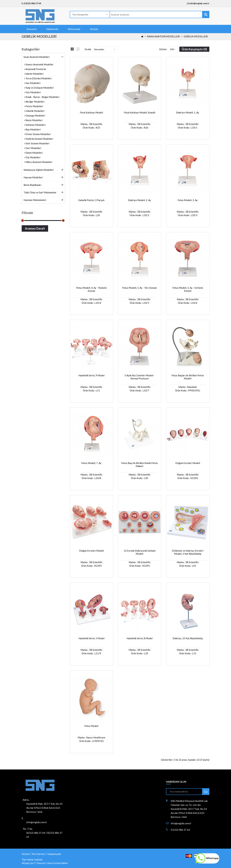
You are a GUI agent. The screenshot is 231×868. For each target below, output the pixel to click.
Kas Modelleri (33, 83)
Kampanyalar (54, 854)
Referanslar (74, 29)
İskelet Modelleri (34, 74)
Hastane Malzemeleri (35, 200)
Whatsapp (207, 858)
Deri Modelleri (33, 148)
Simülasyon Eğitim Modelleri (39, 170)
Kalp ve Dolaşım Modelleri (39, 88)
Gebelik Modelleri (196, 36)
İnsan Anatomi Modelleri (163, 36)
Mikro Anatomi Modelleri (39, 162)
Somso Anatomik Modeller (39, 64)
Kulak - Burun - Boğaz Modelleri (42, 97)
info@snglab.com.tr (199, 3)
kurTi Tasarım (38, 863)
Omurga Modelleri (35, 116)
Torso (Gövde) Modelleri (38, 78)
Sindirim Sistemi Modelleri (39, 139)
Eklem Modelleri (34, 153)
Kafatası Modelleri (35, 125)
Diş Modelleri (33, 157)
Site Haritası (38, 854)
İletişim (94, 29)
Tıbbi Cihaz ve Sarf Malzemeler (40, 192)
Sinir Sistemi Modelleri (37, 143)
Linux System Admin (57, 863)
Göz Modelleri (33, 92)
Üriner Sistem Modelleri (38, 134)
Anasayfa (32, 29)
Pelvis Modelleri (34, 106)
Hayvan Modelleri (33, 177)
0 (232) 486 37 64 (31, 3)
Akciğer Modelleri (35, 102)
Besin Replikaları (32, 185)
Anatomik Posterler (36, 69)
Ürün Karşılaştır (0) (194, 49)
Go (206, 792)
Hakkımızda (52, 29)
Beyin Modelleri (34, 120)
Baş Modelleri (33, 129)
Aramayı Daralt (35, 228)
